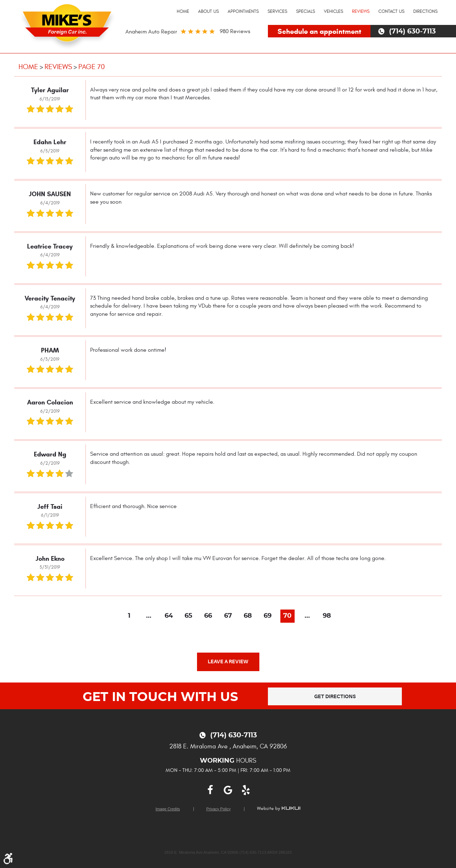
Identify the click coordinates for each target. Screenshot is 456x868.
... (149, 616)
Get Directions (335, 696)
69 (268, 616)
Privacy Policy (218, 809)
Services (277, 11)
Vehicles (333, 11)
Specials (305, 11)
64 (169, 616)
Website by (279, 809)
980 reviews (235, 31)
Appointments (243, 11)
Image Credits (168, 809)
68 (248, 616)
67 (228, 616)
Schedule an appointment (319, 32)
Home (183, 11)
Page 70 (92, 67)
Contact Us (391, 11)
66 (208, 616)
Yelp (246, 790)
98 (327, 616)
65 (188, 616)
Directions (425, 11)
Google (228, 790)
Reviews (361, 11)
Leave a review (228, 662)
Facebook (210, 790)
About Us (208, 11)
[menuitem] (183, 12)
